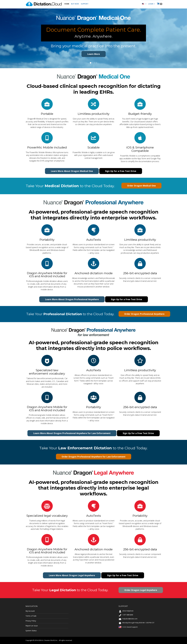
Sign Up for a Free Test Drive (121, 171)
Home (67, 4)
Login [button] (151, 4)
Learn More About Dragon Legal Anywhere (72, 575)
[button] (144, 4)
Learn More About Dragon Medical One (72, 171)
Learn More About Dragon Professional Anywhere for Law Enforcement (72, 433)
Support (84, 4)
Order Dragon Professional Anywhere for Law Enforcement (94, 457)
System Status (31, 631)
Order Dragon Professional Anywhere (144, 314)
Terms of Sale (31, 616)
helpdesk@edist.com (130, 619)
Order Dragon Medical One (141, 186)
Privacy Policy (31, 621)
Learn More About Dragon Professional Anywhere (72, 299)
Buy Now (75, 4)
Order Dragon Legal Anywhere (141, 590)
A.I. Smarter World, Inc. (50, 640)
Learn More (94, 54)
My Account (30, 611)
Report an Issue (32, 626)
